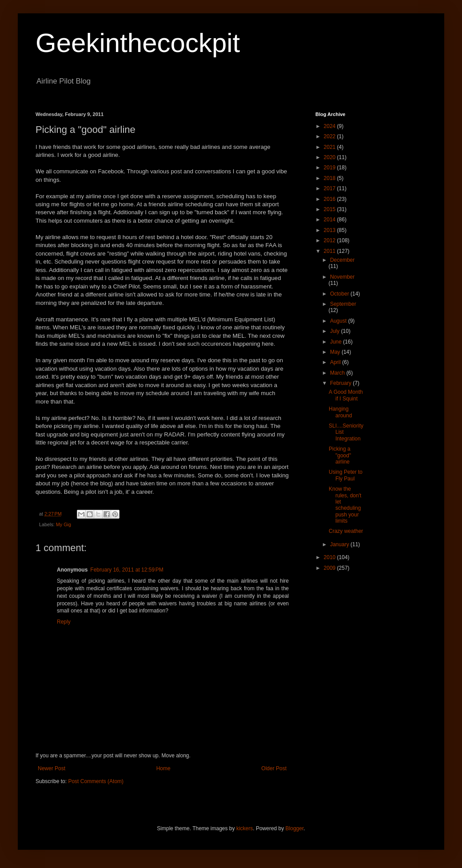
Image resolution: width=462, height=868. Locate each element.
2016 (331, 199)
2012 (331, 240)
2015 (331, 209)
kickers (245, 828)
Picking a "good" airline (340, 455)
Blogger (295, 828)
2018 (331, 178)
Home (163, 768)
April (336, 362)
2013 (331, 230)
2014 (331, 220)
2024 (331, 126)
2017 (331, 188)
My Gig (64, 524)
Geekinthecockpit (138, 43)
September (343, 304)
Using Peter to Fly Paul (346, 475)
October (340, 294)
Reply (64, 622)
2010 (331, 557)
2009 (331, 568)
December (342, 260)
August (339, 321)
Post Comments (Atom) (96, 781)
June (337, 342)
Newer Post (52, 768)
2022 (331, 136)
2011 (331, 251)
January (340, 544)
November (342, 277)
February (341, 383)
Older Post (274, 768)
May (336, 352)
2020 (331, 157)
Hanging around (340, 412)
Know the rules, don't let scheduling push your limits (345, 505)
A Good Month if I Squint (346, 395)
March (338, 373)
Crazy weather (346, 531)
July (336, 331)
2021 (331, 147)
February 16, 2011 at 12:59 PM (127, 570)
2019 (331, 168)
